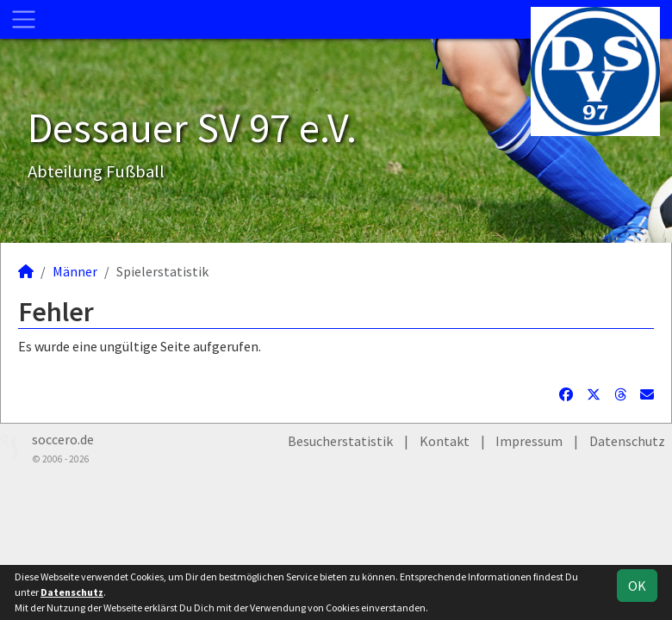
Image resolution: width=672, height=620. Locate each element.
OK (637, 586)
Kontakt (445, 441)
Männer (75, 271)
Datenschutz (627, 441)
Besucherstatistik (340, 441)
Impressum (529, 441)
